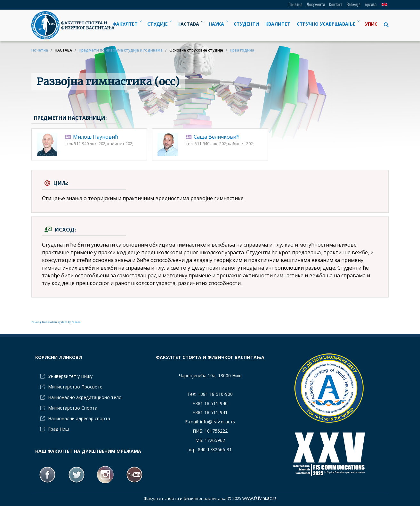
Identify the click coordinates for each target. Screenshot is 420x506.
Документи (316, 4)
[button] (385, 24)
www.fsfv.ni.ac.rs (259, 498)
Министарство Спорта (73, 408)
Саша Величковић (217, 137)
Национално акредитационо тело (85, 397)
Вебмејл (354, 4)
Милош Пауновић (96, 137)
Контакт (336, 4)
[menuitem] (127, 24)
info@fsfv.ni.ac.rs (218, 422)
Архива (371, 4)
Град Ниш (58, 429)
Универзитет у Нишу (70, 376)
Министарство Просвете (75, 387)
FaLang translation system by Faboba (56, 322)
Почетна (295, 4)
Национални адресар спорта (79, 418)
